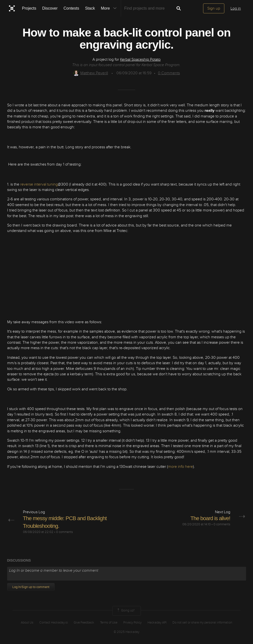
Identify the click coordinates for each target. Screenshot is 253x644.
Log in (236, 8)
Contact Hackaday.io (53, 623)
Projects (29, 8)
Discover (50, 8)
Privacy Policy (132, 623)
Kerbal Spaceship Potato (140, 59)
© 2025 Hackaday (126, 632)
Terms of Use (109, 623)
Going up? (126, 611)
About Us (27, 623)
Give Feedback (84, 623)
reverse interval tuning (39, 184)
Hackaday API (157, 623)
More (110, 8)
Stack (90, 8)
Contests (71, 8)
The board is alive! (210, 518)
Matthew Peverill (91, 73)
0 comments (64, 532)
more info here (180, 467)
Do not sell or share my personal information (202, 623)
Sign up (214, 8)
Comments (169, 73)
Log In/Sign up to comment (31, 587)
